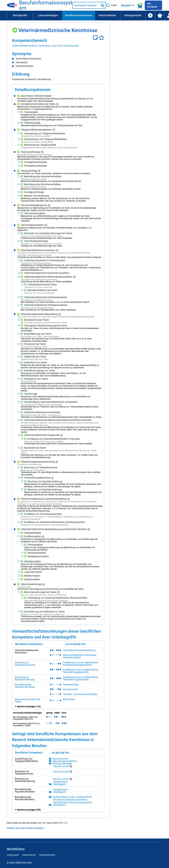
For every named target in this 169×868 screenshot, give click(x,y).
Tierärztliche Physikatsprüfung (79, 650)
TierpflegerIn (59, 784)
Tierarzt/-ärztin (63, 766)
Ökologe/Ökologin (62, 764)
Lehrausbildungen (48, 15)
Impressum (13, 855)
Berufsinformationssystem (46, 5)
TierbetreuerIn (60, 782)
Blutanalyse (69, 699)
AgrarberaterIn (61, 759)
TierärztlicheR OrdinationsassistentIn (73, 802)
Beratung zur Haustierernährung (25, 664)
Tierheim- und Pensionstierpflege (80, 694)
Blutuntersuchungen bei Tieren (28, 700)
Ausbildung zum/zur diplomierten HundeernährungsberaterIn (80, 664)
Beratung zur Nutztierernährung (25, 678)
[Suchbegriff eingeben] (86, 5)
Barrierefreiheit (47, 855)
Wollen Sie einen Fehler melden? (25, 828)
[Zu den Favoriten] (160, 16)
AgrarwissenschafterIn (65, 761)
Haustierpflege (71, 685)
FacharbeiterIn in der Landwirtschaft (72, 797)
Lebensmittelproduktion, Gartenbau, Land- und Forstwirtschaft (46, 46)
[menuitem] (20, 16)
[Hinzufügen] (15, 29)
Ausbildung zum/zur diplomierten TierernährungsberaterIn (80, 671)
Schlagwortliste (133, 15)
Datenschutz (29, 855)
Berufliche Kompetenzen (79, 15)
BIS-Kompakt (152, 5)
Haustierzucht (70, 689)
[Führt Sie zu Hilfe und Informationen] (150, 16)
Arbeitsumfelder (107, 15)
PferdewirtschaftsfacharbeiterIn (70, 800)
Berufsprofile (20, 15)
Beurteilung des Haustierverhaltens (25, 686)
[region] (58, 43)
